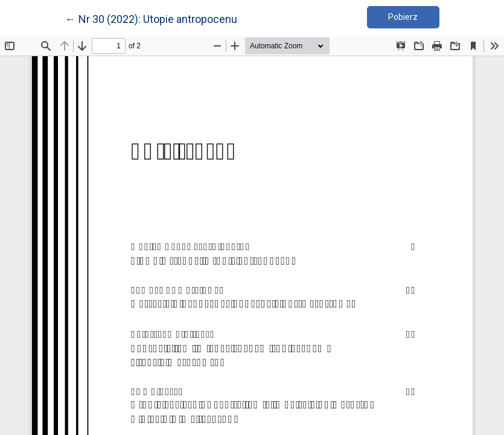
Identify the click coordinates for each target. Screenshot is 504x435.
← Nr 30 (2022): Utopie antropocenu (151, 18)
